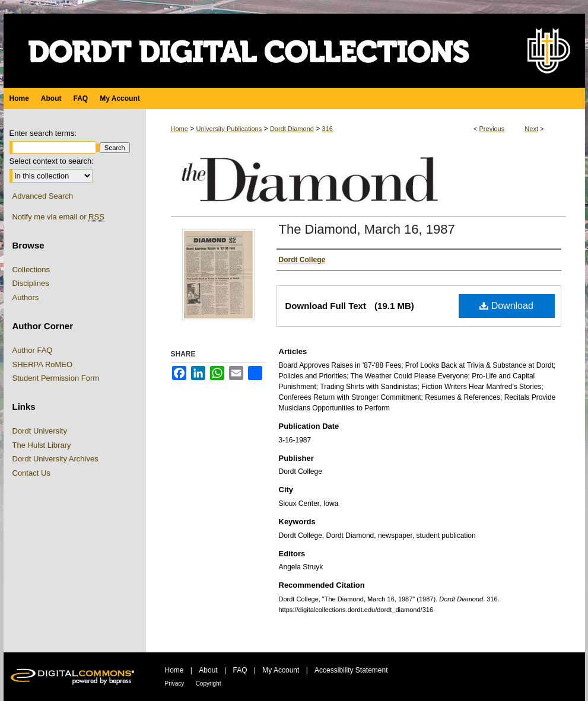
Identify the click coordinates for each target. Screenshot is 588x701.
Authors (26, 297)
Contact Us (31, 473)
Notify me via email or (58, 217)
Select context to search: (52, 161)
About (208, 670)
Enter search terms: (43, 133)
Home (179, 129)
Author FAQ (33, 350)
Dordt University (40, 431)
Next (531, 129)
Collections (31, 270)
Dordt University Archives (55, 459)
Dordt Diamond (292, 129)
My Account (281, 670)
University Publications (229, 129)
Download (506, 306)
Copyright (209, 684)
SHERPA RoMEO (43, 364)
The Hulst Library (42, 445)
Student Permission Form (56, 378)
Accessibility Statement (351, 670)
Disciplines (31, 283)
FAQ (240, 670)
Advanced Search (43, 196)
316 (328, 129)
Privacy (175, 684)
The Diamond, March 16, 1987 (367, 229)
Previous (492, 129)
